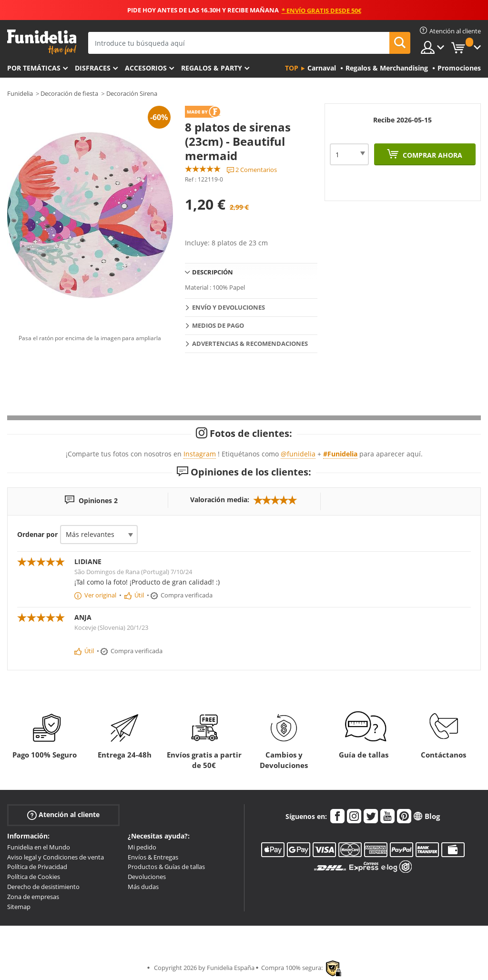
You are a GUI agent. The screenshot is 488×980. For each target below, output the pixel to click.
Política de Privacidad (37, 867)
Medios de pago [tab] (218, 325)
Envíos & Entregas (153, 857)
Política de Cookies (34, 877)
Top (292, 68)
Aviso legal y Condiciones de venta (56, 857)
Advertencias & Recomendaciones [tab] (250, 344)
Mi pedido (142, 847)
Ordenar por (37, 534)
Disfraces (93, 68)
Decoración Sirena (132, 93)
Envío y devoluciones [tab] (229, 307)
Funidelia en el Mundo (39, 847)
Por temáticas (34, 68)
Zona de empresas (33, 897)
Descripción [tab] (213, 272)
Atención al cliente (63, 815)
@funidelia (298, 454)
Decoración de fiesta (69, 93)
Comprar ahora (432, 155)
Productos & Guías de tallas (166, 867)
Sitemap (19, 907)
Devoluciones (147, 877)
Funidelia (20, 93)
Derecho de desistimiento (43, 887)
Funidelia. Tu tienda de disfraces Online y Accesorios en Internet (42, 42)
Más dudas (143, 887)
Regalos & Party (212, 68)
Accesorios (146, 68)
